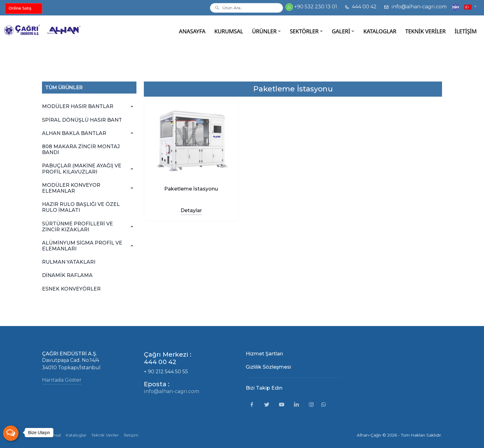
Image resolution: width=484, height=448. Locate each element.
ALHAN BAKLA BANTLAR (74, 133)
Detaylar (191, 210)
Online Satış (20, 8)
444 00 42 (361, 7)
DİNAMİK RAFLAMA (67, 275)
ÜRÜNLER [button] (264, 31)
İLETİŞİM (466, 31)
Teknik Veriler (105, 435)
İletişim (131, 435)
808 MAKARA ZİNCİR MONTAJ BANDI (81, 149)
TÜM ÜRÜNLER (64, 88)
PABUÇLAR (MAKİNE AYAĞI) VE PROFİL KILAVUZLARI (82, 169)
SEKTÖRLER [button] (304, 31)
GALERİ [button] (341, 31)
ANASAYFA (192, 31)
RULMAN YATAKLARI (69, 262)
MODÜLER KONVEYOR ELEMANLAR (71, 188)
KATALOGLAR (380, 31)
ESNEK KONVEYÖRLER (71, 289)
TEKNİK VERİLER (426, 31)
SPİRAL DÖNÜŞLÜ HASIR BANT (82, 120)
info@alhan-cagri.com (415, 7)
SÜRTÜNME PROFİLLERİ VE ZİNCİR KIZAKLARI (77, 227)
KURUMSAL (229, 31)
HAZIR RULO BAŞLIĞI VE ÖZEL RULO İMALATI (81, 207)
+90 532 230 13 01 (311, 7)
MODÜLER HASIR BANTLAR (78, 106)
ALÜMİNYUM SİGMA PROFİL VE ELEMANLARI (82, 246)
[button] (470, 7)
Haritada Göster (62, 380)
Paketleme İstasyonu (191, 189)
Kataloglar (76, 435)
